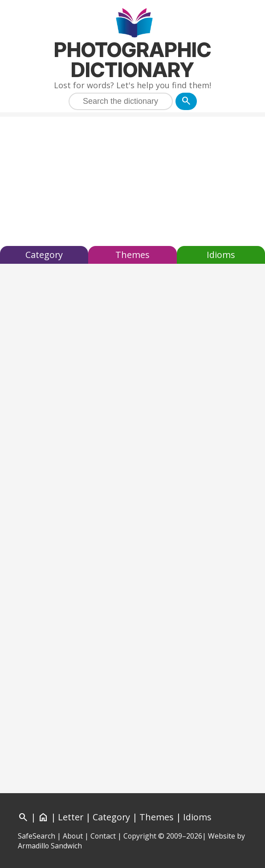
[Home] (43, 817)
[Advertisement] (132, 179)
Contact (103, 836)
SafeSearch (37, 836)
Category (44, 255)
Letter (71, 817)
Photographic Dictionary (132, 60)
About (73, 836)
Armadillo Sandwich (50, 846)
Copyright (140, 836)
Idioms (221, 255)
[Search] (186, 101)
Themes (132, 255)
